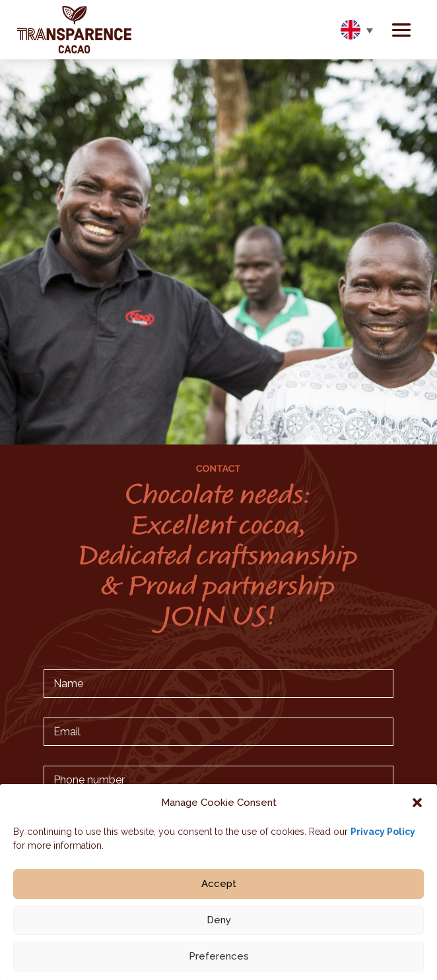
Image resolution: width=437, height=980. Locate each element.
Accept (219, 889)
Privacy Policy (383, 837)
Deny (219, 925)
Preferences (219, 962)
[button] (417, 808)
